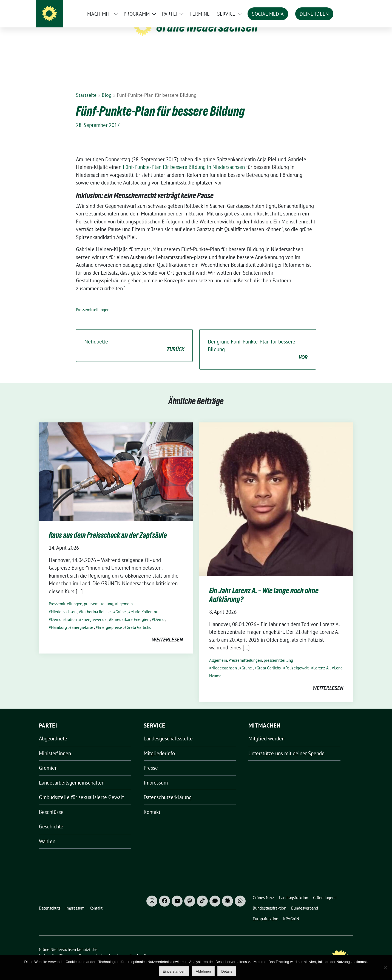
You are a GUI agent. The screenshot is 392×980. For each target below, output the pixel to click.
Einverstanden (174, 971)
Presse (151, 759)
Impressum (156, 774)
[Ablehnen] (385, 968)
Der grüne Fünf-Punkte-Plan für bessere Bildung (258, 341)
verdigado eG (134, 947)
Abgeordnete (53, 730)
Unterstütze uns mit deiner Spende (286, 745)
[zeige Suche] (343, 5)
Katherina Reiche (96, 603)
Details (227, 971)
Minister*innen (55, 745)
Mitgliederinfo (159, 745)
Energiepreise (110, 619)
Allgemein (124, 595)
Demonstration (64, 611)
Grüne (121, 603)
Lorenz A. (321, 659)
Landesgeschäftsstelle (168, 730)
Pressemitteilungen (93, 301)
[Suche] (336, 5)
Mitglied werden (266, 730)
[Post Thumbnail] (116, 462)
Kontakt (152, 803)
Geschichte (51, 818)
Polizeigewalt (297, 659)
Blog (107, 86)
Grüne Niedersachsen (207, 27)
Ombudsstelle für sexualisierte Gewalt (81, 789)
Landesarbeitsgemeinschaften (72, 774)
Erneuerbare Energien (130, 611)
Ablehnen (203, 971)
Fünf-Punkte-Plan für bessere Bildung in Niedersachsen (184, 158)
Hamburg (59, 619)
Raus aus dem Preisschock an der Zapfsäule (108, 527)
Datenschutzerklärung (168, 789)
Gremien (48, 759)
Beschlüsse (51, 803)
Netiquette (134, 337)
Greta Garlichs (139, 619)
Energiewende (94, 611)
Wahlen (47, 833)
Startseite (86, 86)
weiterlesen (167, 631)
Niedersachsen (64, 603)
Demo (159, 611)
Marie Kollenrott (145, 603)
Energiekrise (82, 619)
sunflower (81, 947)
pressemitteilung (99, 595)
